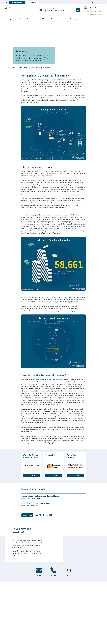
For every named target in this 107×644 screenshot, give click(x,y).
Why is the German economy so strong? (31, 456)
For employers (32, 2)
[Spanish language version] (99, 2)
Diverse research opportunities (30, 508)
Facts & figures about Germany (75, 456)
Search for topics (59, 10)
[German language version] (93, 2)
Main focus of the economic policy (31, 500)
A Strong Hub (50, 455)
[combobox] (65, 10)
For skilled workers (17, 2)
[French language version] (102, 2)
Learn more (32, 478)
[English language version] (96, 2)
